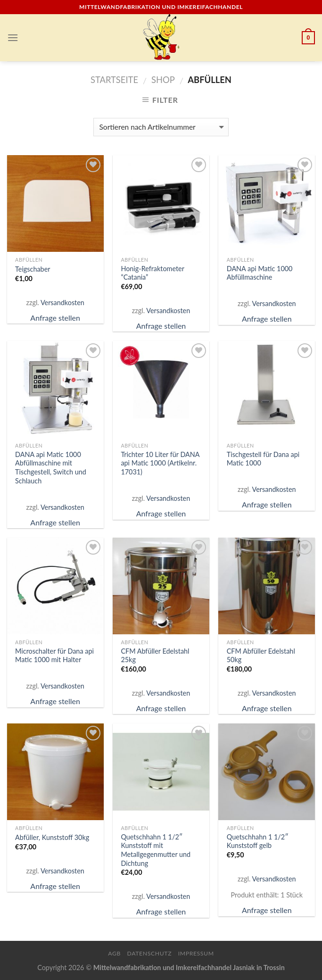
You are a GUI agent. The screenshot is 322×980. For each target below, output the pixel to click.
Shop (163, 80)
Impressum (196, 953)
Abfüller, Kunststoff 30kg (52, 837)
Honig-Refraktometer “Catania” (152, 273)
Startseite (114, 80)
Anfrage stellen (55, 318)
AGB (114, 953)
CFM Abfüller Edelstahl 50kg (261, 656)
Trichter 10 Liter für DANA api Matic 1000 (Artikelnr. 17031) (160, 463)
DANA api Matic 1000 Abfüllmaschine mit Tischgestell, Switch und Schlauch (51, 468)
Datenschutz (150, 953)
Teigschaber (33, 269)
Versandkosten (62, 303)
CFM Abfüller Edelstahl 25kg (155, 656)
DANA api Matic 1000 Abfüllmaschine (260, 273)
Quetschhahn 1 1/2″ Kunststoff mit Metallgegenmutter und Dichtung (156, 850)
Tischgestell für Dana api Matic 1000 (263, 459)
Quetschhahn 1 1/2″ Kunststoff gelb (258, 841)
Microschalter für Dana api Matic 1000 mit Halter (54, 656)
